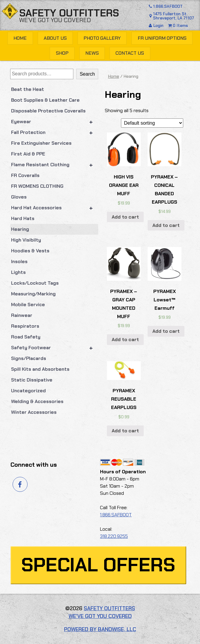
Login (157, 26)
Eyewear (55, 122)
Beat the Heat (28, 89)
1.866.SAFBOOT (165, 6)
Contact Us (130, 53)
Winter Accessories (34, 412)
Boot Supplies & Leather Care (45, 100)
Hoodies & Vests (30, 251)
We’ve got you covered (55, 20)
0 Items (178, 26)
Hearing (20, 229)
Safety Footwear (55, 348)
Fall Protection (55, 132)
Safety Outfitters (69, 13)
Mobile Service (28, 305)
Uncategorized (28, 391)
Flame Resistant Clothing (55, 165)
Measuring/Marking (33, 294)
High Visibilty (26, 240)
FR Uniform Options (162, 38)
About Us (55, 38)
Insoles (19, 261)
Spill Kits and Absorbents (40, 369)
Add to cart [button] (125, 217)
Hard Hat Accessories (55, 208)
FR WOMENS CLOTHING (37, 186)
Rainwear (22, 315)
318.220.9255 (114, 536)
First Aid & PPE (28, 154)
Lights (18, 272)
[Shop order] (152, 123)
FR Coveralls (25, 175)
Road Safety (26, 337)
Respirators (25, 326)
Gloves (19, 197)
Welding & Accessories (37, 401)
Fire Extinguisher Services (41, 143)
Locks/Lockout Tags (35, 283)
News (92, 53)
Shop (62, 53)
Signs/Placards (29, 358)
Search (87, 74)
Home (20, 38)
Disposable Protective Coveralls (48, 111)
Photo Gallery (102, 38)
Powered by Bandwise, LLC (100, 629)
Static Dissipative (32, 380)
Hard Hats (23, 218)
